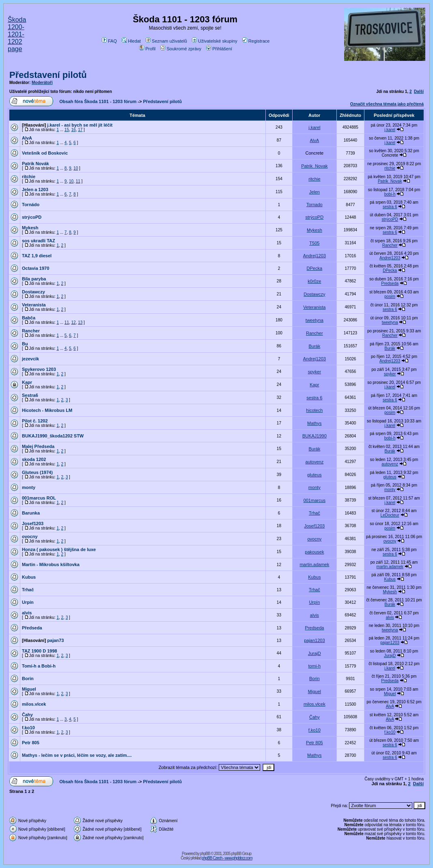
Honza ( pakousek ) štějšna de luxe (59, 549)
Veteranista (34, 305)
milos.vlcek (34, 704)
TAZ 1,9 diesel (37, 256)
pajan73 (55, 640)
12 (74, 322)
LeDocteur (390, 515)
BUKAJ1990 (315, 436)
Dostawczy (33, 292)
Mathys (314, 423)
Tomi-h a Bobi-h (39, 666)
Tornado (315, 205)
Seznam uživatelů (166, 41)
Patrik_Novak (314, 166)
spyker (315, 372)
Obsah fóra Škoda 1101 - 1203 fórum (98, 101)
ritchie (390, 168)
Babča (29, 318)
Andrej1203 (315, 256)
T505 (314, 243)
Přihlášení (219, 49)
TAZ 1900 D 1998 (40, 651)
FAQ (109, 41)
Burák (314, 346)
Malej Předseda (38, 446)
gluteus (314, 475)
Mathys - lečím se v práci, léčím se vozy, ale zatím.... (77, 755)
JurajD (315, 653)
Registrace (256, 41)
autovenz (315, 462)
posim (390, 296)
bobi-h (390, 194)
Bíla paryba (34, 279)
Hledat (131, 41)
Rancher (390, 245)
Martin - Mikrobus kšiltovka (51, 564)
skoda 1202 (34, 459)
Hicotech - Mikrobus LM (47, 410)
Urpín (28, 602)
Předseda (32, 628)
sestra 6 (390, 207)
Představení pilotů (48, 75)
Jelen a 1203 (35, 190)
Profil (147, 49)
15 (67, 130)
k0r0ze (314, 281)
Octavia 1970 (36, 268)
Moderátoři (42, 83)
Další (419, 92)
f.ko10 (28, 728)
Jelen (315, 192)
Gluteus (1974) (37, 472)
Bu (25, 344)
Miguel (29, 689)
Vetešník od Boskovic (45, 153)
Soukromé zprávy (181, 49)
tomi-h (315, 666)
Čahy (27, 715)
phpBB (205, 854)
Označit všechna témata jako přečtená (387, 104)
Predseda (390, 283)
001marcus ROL (39, 498)
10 (76, 168)
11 (78, 181)
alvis (27, 613)
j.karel (314, 127)
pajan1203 (314, 640)
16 (74, 130)
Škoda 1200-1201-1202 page (17, 34)
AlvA (27, 138)
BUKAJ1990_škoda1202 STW (53, 436)
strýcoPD (32, 217)
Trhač (315, 513)
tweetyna (315, 320)
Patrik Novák (36, 164)
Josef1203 (33, 523)
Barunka (31, 513)
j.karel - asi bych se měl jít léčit (80, 125)
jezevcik (30, 359)
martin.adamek (314, 564)
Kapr (27, 382)
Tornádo (31, 205)
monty (29, 487)
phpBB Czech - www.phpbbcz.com (227, 858)
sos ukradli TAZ (39, 241)
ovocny (30, 536)
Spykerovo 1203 (39, 369)
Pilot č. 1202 (35, 421)
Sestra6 (30, 395)
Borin (28, 678)
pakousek (314, 552)
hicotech (314, 410)
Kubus (29, 577)
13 (80, 322)
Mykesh (30, 228)
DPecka (315, 268)
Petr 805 (31, 743)
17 (80, 130)
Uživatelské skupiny (215, 41)
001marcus (315, 500)
